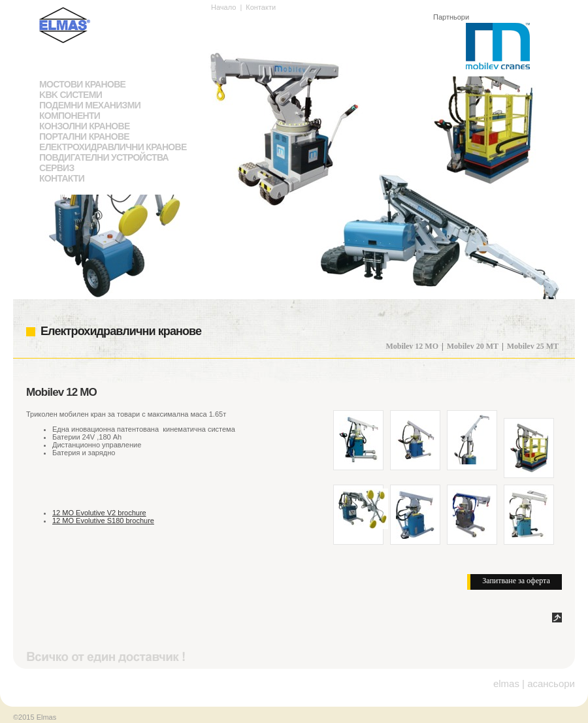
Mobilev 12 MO (412, 346)
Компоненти (70, 116)
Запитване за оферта (516, 581)
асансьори (551, 683)
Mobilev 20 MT (473, 346)
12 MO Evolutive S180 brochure (103, 521)
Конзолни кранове (85, 126)
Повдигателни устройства (104, 157)
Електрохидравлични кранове (113, 147)
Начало (223, 7)
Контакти (62, 178)
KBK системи (71, 95)
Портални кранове (84, 137)
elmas (506, 683)
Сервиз (57, 168)
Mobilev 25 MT (533, 346)
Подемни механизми (90, 105)
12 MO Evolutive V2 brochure (99, 513)
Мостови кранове (82, 84)
